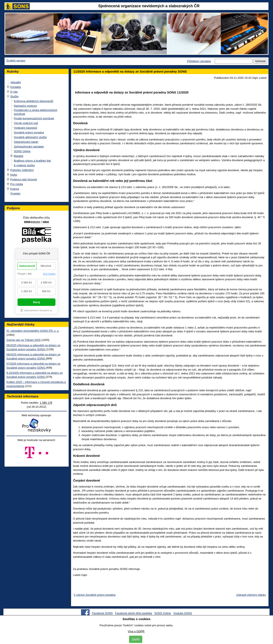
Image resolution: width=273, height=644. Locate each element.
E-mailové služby (24, 165)
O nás (14, 92)
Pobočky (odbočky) (22, 170)
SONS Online (22, 151)
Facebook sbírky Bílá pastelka (133, 613)
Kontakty (16, 87)
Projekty (15, 193)
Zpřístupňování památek (29, 147)
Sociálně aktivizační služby (30, 137)
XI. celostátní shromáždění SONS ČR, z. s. (33, 331)
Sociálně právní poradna (29, 132)
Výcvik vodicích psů (26, 123)
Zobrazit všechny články (251, 595)
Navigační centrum (25, 106)
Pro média (17, 184)
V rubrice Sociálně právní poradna (95, 595)
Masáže (19, 156)
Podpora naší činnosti (24, 179)
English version (16, 61)
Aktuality (16, 82)
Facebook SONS (102, 613)
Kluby (14, 175)
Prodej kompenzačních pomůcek (34, 118)
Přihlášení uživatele (199, 61)
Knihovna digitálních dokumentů (33, 101)
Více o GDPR (136, 631)
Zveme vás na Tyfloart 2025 (23, 340)
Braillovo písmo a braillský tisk (32, 161)
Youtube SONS (183, 613)
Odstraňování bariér (26, 142)
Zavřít (136, 639)
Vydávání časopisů (25, 128)
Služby (14, 96)
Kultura (15, 189)
